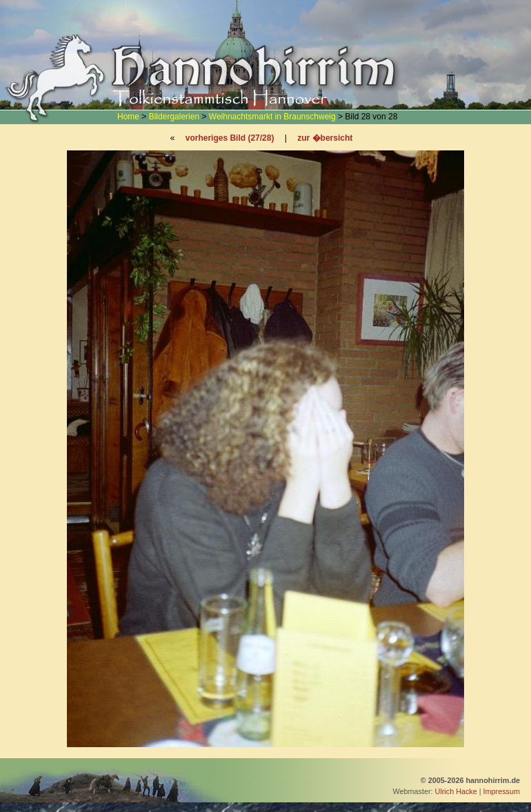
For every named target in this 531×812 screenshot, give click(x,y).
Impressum (502, 791)
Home (128, 117)
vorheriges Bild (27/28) (230, 138)
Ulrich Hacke (456, 791)
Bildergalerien (174, 117)
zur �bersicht (325, 138)
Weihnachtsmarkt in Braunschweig (272, 117)
